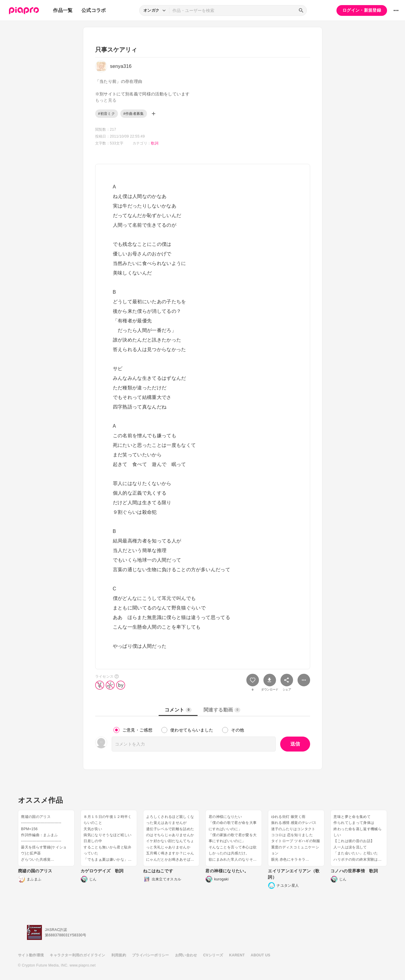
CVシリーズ (213, 955)
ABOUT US (261, 955)
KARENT (237, 955)
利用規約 (119, 955)
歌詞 (155, 143)
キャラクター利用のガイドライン (77, 955)
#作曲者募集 (134, 114)
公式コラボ (94, 10)
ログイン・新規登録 (362, 10)
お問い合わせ (186, 955)
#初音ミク (107, 114)
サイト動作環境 (31, 955)
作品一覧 (63, 10)
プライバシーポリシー (151, 955)
